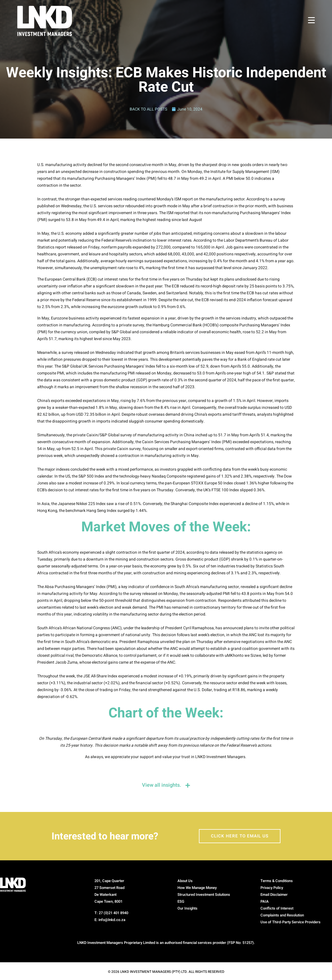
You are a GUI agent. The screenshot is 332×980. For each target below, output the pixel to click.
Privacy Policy (272, 888)
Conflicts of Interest (277, 909)
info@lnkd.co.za (112, 920)
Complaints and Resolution (282, 915)
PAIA (265, 902)
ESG (181, 902)
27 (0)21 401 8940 (113, 913)
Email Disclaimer (274, 895)
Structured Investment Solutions (204, 895)
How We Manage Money (197, 888)
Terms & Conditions (277, 881)
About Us (185, 881)
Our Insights (187, 909)
